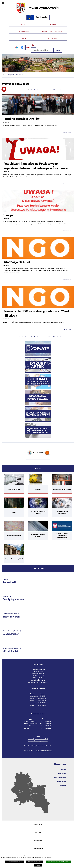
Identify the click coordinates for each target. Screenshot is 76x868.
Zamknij (38, 865)
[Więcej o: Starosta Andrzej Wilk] (35, 580)
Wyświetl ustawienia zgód (35, 862)
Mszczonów (62, 772)
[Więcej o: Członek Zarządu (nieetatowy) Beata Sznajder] (35, 632)
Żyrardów (63, 768)
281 (54, 88)
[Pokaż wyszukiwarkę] (33, 44)
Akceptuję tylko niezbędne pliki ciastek (58, 862)
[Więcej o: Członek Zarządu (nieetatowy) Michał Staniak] (35, 649)
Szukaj (58, 49)
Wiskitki (63, 785)
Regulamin (38, 832)
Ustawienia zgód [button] (38, 848)
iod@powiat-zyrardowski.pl (44, 750)
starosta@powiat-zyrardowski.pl (38, 738)
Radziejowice (62, 781)
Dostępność (38, 840)
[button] (3, 3)
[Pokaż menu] (73, 3)
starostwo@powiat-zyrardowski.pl (38, 740)
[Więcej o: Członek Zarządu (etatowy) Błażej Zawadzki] (35, 615)
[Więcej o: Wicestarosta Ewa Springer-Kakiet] (35, 597)
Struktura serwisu (38, 824)
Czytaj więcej (67, 131)
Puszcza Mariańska (60, 776)
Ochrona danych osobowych (15, 862)
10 (49, 88)
